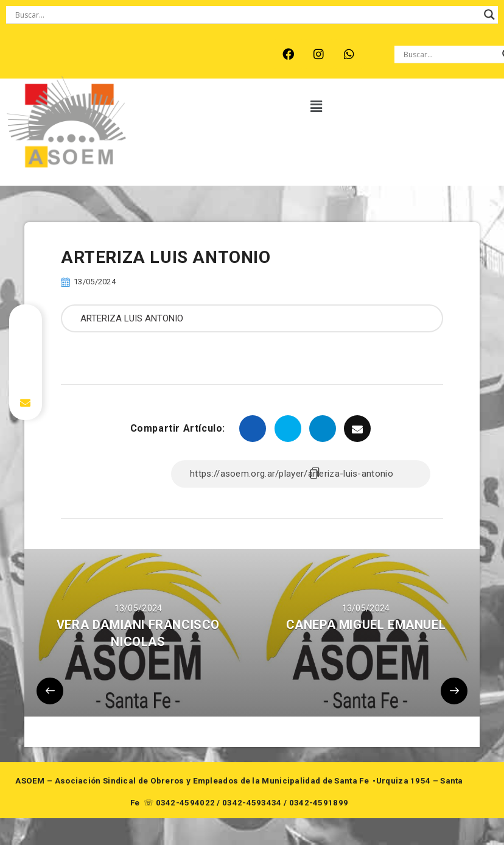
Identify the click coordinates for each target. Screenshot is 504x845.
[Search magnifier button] (489, 15)
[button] (317, 107)
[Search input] (247, 15)
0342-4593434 (252, 803)
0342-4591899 (319, 803)
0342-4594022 (186, 803)
